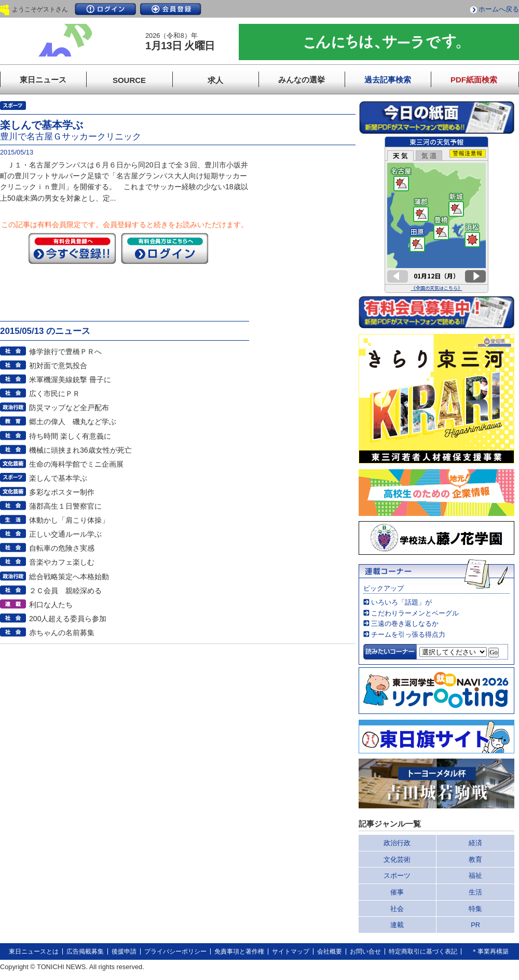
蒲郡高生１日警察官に (65, 506)
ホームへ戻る (499, 9)
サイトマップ (291, 951)
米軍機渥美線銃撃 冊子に (70, 380)
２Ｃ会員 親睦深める (65, 591)
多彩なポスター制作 (62, 492)
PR (475, 925)
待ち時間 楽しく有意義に (70, 436)
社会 (397, 909)
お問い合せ (365, 951)
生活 (475, 892)
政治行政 (397, 843)
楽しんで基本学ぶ (58, 478)
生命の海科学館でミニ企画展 (76, 464)
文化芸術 (397, 859)
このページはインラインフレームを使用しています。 (436, 215)
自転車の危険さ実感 (62, 548)
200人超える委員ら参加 (68, 619)
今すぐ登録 (72, 248)
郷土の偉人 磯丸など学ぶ (73, 422)
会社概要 (330, 951)
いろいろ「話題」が (401, 602)
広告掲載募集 (85, 951)
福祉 (475, 876)
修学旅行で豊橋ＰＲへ (65, 352)
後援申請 (124, 951)
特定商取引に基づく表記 (423, 951)
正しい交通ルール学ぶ (65, 534)
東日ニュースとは (34, 951)
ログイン (105, 9)
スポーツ (397, 876)
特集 (475, 909)
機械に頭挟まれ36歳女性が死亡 (80, 450)
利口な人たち (51, 605)
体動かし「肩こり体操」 (69, 520)
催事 (397, 892)
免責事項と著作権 (239, 951)
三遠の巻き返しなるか (405, 624)
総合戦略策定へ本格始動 (69, 577)
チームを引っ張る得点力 (408, 634)
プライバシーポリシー (175, 951)
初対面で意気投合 (58, 366)
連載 (397, 925)
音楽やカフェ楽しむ (62, 562)
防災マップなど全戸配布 (69, 408)
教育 (475, 859)
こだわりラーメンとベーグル (415, 613)
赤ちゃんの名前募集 (62, 633)
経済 (475, 843)
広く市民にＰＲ (54, 394)
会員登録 (171, 9)
